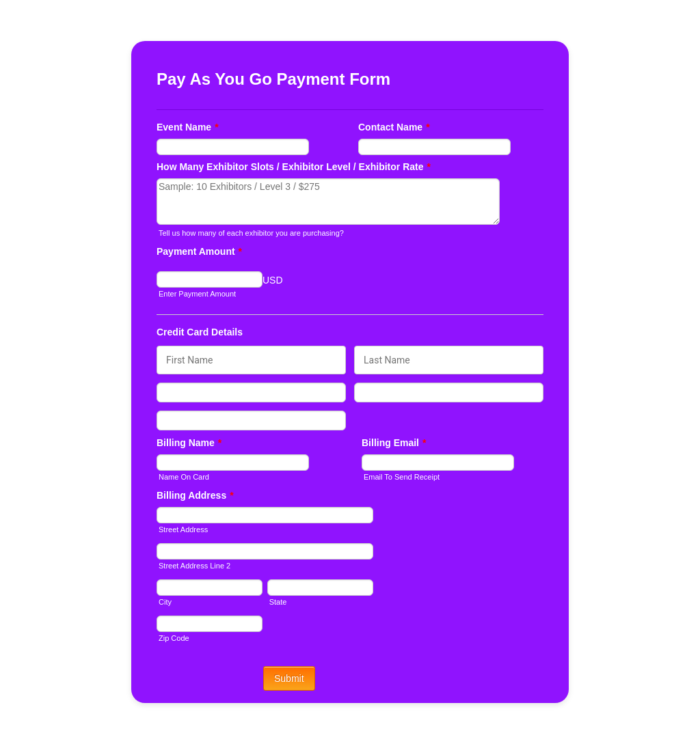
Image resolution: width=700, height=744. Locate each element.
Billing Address (195, 495)
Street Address (183, 529)
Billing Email (394, 443)
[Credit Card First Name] (251, 360)
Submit (289, 678)
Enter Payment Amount (197, 294)
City (165, 602)
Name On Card (184, 477)
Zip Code (174, 638)
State (278, 602)
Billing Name (189, 443)
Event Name (188, 127)
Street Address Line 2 (194, 566)
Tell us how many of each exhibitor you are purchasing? (251, 233)
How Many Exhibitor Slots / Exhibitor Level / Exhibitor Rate (294, 167)
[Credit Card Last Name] (449, 360)
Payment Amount (199, 251)
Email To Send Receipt (402, 477)
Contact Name (394, 127)
